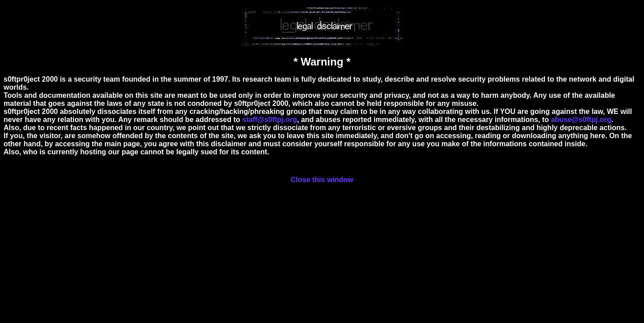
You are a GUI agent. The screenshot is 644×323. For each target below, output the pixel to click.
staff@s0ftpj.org (270, 120)
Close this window (322, 180)
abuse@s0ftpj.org (581, 120)
